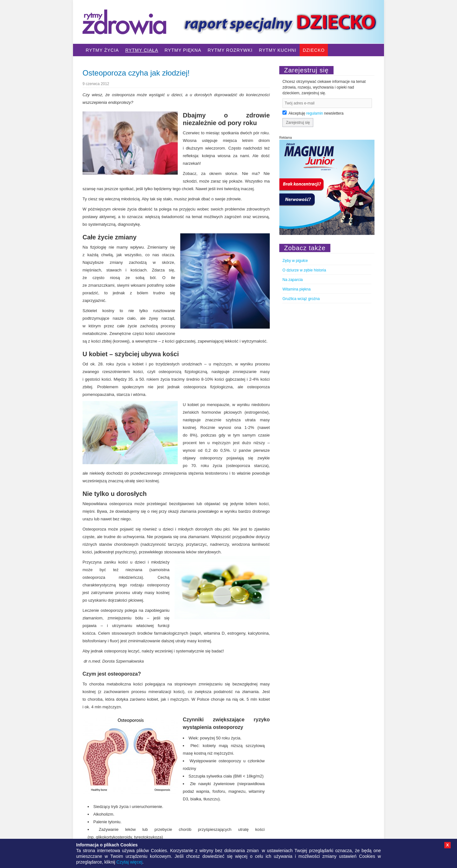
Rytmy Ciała (142, 50)
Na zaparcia (293, 280)
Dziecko (314, 50)
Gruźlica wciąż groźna (301, 299)
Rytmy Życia (102, 50)
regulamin (315, 113)
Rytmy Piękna (183, 50)
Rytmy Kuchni (278, 50)
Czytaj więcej (129, 862)
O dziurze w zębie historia (304, 270)
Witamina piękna (297, 289)
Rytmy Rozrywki (230, 50)
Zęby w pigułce (295, 261)
